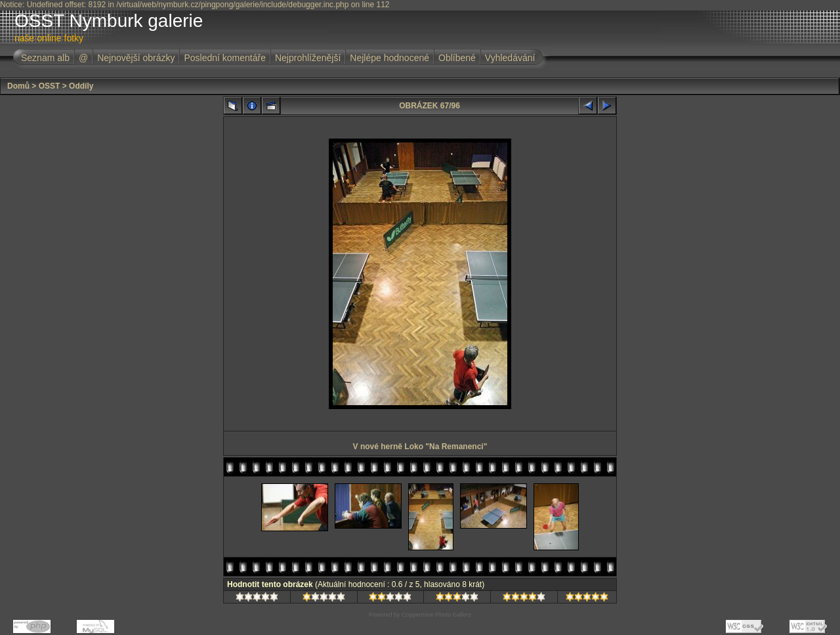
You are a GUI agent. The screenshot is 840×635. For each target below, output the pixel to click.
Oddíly (81, 86)
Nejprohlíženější (308, 58)
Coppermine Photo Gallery (436, 615)
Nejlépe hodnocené (389, 58)
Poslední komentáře (225, 58)
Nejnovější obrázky (136, 58)
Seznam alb (45, 58)
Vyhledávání (510, 58)
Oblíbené (457, 58)
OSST (50, 86)
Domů (18, 86)
